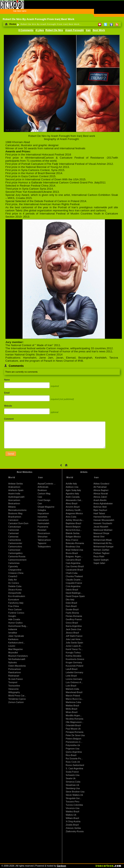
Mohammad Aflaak (103, 540)
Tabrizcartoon (44, 540)
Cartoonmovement (17, 560)
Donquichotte (15, 593)
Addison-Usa (72, 487)
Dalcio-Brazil (72, 590)
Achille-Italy (71, 484)
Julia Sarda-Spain (74, 643)
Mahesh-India (72, 689)
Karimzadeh (44, 523)
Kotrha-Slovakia (73, 656)
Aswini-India (14, 494)
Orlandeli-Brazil (73, 725)
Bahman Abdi (100, 507)
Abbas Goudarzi (101, 484)
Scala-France (72, 772)
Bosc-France (72, 540)
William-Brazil (72, 818)
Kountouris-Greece (75, 659)
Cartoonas (13, 537)
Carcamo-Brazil (73, 560)
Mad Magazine (15, 649)
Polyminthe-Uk (73, 745)
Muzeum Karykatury (18, 656)
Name (7, 380)
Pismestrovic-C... (74, 742)
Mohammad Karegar (103, 547)
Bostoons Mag (15, 513)
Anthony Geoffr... (74, 510)
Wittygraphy (14, 692)
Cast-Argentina (73, 563)
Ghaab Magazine (46, 507)
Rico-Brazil (71, 755)
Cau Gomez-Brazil (75, 566)
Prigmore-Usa (73, 749)
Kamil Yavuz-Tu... (74, 649)
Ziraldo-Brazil (72, 825)
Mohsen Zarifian (101, 550)
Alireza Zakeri (100, 497)
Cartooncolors (15, 547)
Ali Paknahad (100, 487)
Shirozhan (43, 537)
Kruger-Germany (74, 662)
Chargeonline (15, 570)
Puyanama (43, 527)
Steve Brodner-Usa (75, 792)
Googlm (12, 616)
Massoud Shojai (101, 533)
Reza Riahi (99, 556)
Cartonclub (14, 530)
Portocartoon (15, 669)
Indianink (13, 629)
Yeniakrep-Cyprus (17, 699)
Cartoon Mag (44, 494)
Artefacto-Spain (16, 490)
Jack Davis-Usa (73, 629)
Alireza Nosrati (101, 494)
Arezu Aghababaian (103, 503)
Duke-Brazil (71, 603)
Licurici (12, 646)
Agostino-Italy (72, 494)
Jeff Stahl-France (74, 636)
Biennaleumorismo (17, 510)
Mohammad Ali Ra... (103, 543)
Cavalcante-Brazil (74, 570)
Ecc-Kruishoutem (17, 596)
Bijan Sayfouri (100, 510)
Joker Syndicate (16, 636)
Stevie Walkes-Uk (74, 795)
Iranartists (42, 517)
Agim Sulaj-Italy (73, 490)
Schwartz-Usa (73, 775)
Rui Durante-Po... (74, 758)
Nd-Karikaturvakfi (17, 659)
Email (7, 393)
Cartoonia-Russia (17, 556)
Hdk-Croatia (14, 619)
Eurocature (14, 600)
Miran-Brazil (72, 712)
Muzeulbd (13, 653)
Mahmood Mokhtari (103, 530)
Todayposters (44, 547)
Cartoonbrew (15, 540)
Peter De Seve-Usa (75, 735)
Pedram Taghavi (101, 553)
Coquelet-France (74, 583)
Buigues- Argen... (74, 556)
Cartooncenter (15, 543)
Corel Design (44, 500)
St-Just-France (15, 679)
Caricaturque (15, 527)
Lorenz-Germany (74, 679)
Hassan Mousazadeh (104, 520)
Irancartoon (43, 520)
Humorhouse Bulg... (18, 626)
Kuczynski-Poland (75, 666)
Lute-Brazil (71, 686)
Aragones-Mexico (74, 513)
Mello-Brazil (72, 709)
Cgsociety (13, 566)
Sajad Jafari (99, 563)
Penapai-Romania (75, 732)
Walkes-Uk (71, 815)
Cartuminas (14, 563)
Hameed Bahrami (102, 517)
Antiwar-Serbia (15, 484)
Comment (9, 419)
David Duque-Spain (75, 596)
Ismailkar (13, 633)
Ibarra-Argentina (74, 626)
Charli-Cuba (72, 573)
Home (11, 24)
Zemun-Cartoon (16, 702)
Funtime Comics (16, 613)
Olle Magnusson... (75, 722)
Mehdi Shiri (99, 537)
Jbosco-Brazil (72, 633)
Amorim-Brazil (73, 507)
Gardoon (61, 866)
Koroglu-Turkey (73, 653)
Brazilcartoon (15, 517)
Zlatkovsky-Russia (75, 831)
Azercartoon (14, 500)
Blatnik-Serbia (73, 533)
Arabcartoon (14, 487)
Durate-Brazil (72, 609)
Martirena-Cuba (73, 702)
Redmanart (14, 676)
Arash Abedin (100, 500)
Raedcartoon (15, 672)
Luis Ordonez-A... (74, 682)
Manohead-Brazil (74, 692)
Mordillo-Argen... (74, 715)
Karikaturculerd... (17, 643)
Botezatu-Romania (75, 543)
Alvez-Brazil (72, 503)
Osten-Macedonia (17, 666)
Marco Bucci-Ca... (75, 699)
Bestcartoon (14, 503)
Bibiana (12, 507)
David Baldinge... (74, 593)
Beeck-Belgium (73, 527)
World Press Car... (17, 696)
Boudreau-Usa (73, 547)
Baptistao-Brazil (73, 523)
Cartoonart (13, 533)
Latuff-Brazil (72, 669)
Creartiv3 (13, 576)
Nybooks (13, 662)
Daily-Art (13, 580)
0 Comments (26, 30)
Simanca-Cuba (73, 782)
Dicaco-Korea (15, 590)
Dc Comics (14, 583)
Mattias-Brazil (72, 705)
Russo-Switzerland (75, 765)
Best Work (99, 30)
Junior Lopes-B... (74, 646)
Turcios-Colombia (74, 805)
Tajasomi (42, 543)
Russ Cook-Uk (73, 762)
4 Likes (40, 30)
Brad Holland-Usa (74, 550)
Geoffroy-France (74, 619)
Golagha (42, 510)
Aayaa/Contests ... (47, 484)
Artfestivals (43, 487)
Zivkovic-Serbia (73, 828)
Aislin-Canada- (73, 497)
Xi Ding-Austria (73, 821)
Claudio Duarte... (74, 580)
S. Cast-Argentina (74, 768)
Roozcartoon (44, 533)
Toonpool (13, 682)
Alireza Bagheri (101, 490)
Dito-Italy (70, 600)
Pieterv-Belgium (73, 739)
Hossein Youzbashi (103, 523)
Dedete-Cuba (15, 586)
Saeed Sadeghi (101, 560)
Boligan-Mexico (73, 537)
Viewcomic (14, 689)
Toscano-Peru (73, 802)
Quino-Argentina (74, 752)
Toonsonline (14, 686)
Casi (40, 497)
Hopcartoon (43, 513)
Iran (88, 30)
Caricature (13, 520)
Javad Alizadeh (101, 527)
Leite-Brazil (71, 676)
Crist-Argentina (73, 586)
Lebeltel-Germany (75, 672)
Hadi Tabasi (99, 513)
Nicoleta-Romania (75, 719)
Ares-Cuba (71, 517)
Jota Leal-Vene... (74, 639)
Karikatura (13, 639)
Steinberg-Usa (73, 788)
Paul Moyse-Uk (73, 729)
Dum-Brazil (71, 606)
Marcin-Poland (73, 696)
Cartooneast (14, 550)
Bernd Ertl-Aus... (74, 530)
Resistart (42, 530)
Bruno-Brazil (72, 553)
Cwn (40, 503)
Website (8, 406)
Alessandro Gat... (74, 500)
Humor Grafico (15, 623)
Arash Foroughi (75, 30)
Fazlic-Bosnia (72, 613)
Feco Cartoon (15, 609)
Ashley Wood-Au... (75, 520)
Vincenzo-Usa (73, 808)
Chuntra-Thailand (74, 576)
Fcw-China (14, 606)
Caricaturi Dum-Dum (18, 523)
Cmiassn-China (16, 573)
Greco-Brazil (72, 623)
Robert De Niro (54, 30)
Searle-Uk (71, 778)
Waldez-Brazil (72, 811)
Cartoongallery (15, 553)
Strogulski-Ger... (74, 798)
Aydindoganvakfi (16, 497)
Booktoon (42, 490)
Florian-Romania (74, 616)
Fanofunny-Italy (16, 603)
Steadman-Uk (72, 785)
